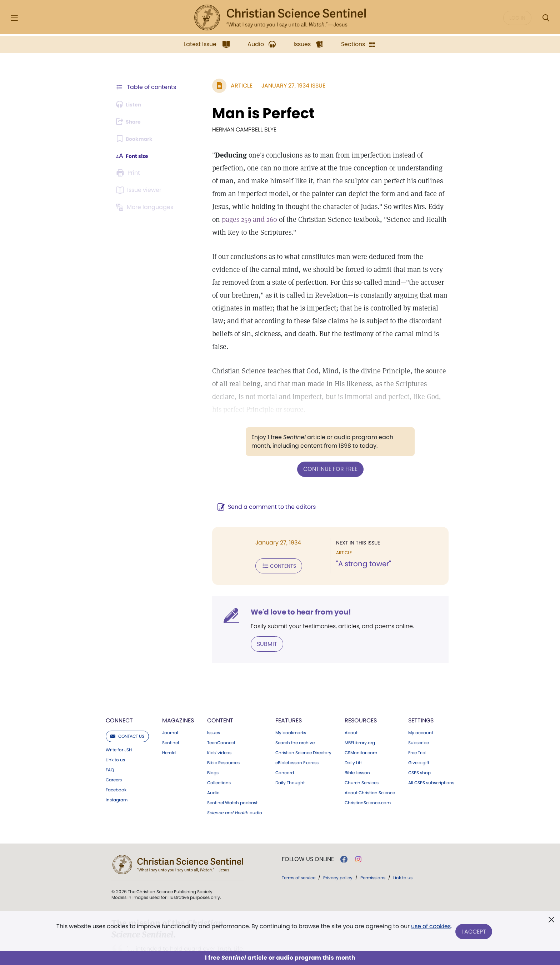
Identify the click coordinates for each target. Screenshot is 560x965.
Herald (169, 724)
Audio (213, 764)
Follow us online (308, 831)
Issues (214, 704)
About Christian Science (370, 764)
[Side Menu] (14, 18)
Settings (421, 692)
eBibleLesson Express (297, 734)
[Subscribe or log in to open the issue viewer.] (140, 190)
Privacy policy (338, 849)
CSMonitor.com (361, 724)
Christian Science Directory (303, 724)
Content (220, 692)
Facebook (116, 761)
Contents (262, 539)
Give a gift (419, 734)
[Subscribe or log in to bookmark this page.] (137, 139)
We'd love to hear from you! (284, 585)
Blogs (213, 744)
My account (421, 704)
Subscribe (419, 714)
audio (235, 784)
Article (224, 86)
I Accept (475, 932)
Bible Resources (223, 734)
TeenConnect (221, 714)
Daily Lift (353, 734)
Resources (361, 692)
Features (289, 692)
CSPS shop (419, 744)
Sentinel (171, 714)
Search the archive (295, 714)
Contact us (127, 708)
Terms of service (299, 849)
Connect (119, 692)
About (351, 704)
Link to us (115, 731)
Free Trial (417, 724)
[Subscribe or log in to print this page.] (129, 173)
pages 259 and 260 (367, 207)
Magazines (178, 692)
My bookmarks (291, 704)
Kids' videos (219, 724)
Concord (285, 744)
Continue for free (322, 443)
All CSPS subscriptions (431, 754)
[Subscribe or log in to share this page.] (131, 121)
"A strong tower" (355, 537)
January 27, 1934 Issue (276, 86)
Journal (170, 704)
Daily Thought (290, 754)
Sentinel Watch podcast (232, 774)
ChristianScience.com (368, 774)
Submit (250, 616)
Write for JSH (119, 721)
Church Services (362, 754)
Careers (114, 751)
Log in (517, 18)
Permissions (373, 849)
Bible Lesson (357, 744)
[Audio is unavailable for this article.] (131, 104)
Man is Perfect (246, 113)
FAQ (110, 741)
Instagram (117, 771)
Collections (219, 754)
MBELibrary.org (360, 714)
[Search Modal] (546, 18)
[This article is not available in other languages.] (146, 207)
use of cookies (430, 929)
